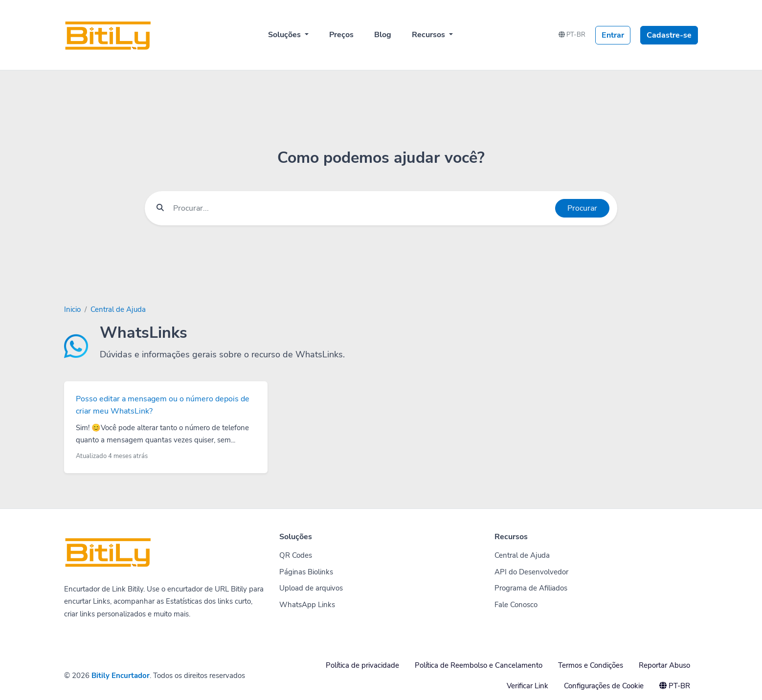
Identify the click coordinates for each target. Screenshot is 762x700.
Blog (383, 35)
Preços (341, 35)
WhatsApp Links (307, 605)
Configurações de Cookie (604, 686)
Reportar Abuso (664, 665)
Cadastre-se (669, 35)
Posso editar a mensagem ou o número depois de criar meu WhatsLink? (163, 405)
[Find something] (361, 208)
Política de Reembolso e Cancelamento (479, 665)
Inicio (72, 309)
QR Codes (296, 555)
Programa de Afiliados (531, 588)
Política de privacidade (362, 665)
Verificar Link (527, 686)
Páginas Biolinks (306, 572)
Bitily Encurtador (121, 676)
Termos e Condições (591, 665)
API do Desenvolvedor (531, 572)
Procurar (582, 208)
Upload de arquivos (311, 588)
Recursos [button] (429, 35)
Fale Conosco (516, 605)
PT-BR (572, 35)
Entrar (613, 35)
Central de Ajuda (118, 309)
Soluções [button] (285, 35)
